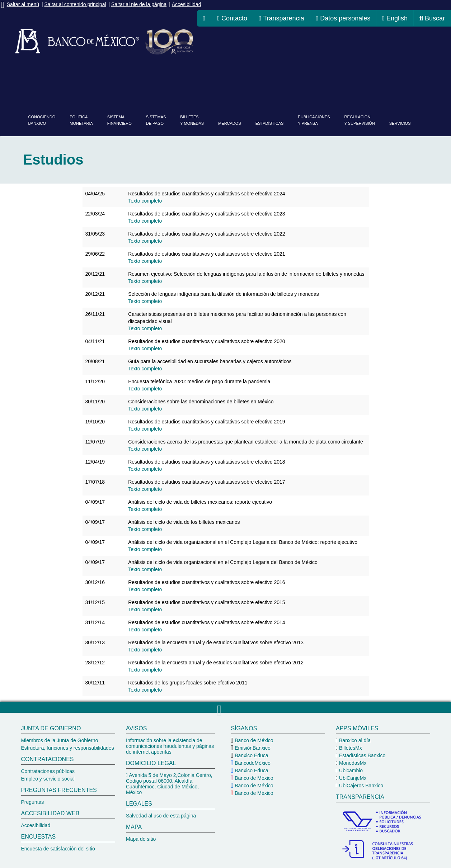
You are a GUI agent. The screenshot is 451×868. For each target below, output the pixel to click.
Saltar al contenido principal (75, 4)
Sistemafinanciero (119, 120)
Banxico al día (354, 740)
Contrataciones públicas (48, 771)
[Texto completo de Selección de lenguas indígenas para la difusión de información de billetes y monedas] (145, 301)
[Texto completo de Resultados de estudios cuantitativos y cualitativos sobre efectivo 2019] (145, 429)
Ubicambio (350, 770)
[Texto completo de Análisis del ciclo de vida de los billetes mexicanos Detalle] (145, 529)
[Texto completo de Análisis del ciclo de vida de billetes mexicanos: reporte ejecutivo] (145, 509)
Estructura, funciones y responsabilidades (68, 748)
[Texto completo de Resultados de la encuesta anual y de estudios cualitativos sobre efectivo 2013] (145, 650)
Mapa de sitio (141, 839)
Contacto (232, 18)
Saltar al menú (23, 4)
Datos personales (343, 18)
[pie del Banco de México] (225, 790)
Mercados (230, 123)
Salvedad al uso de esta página (161, 816)
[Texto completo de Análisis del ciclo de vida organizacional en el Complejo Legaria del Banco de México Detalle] (145, 569)
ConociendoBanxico (42, 120)
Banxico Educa (251, 755)
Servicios (400, 123)
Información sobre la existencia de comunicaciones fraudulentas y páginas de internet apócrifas (170, 746)
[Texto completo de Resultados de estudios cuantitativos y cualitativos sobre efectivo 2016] (145, 589)
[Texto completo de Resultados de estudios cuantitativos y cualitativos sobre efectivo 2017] (145, 489)
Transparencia (282, 18)
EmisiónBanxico (252, 748)
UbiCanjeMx (352, 778)
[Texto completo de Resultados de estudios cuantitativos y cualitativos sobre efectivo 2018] (145, 469)
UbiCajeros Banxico (360, 786)
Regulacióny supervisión (360, 120)
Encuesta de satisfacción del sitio (58, 849)
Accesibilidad (187, 4)
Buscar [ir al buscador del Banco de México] (432, 18)
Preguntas (33, 802)
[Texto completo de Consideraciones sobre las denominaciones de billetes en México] (145, 409)
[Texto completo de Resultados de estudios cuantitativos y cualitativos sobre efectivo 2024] (145, 201)
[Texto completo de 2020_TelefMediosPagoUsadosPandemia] (145, 389)
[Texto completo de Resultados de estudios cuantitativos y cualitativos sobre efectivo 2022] (145, 241)
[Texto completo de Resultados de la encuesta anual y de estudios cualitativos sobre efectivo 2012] (145, 670)
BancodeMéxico (252, 763)
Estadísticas (270, 123)
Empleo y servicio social (48, 779)
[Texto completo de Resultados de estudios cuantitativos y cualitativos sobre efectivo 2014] (145, 630)
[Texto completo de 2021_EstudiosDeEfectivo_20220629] (145, 261)
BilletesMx (350, 748)
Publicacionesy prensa (314, 120)
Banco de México (253, 740)
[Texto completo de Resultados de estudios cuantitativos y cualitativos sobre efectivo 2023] (145, 221)
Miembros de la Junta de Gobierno (60, 740)
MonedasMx (352, 763)
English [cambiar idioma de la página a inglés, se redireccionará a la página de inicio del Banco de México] (395, 18)
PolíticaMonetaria (81, 120)
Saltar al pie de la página (139, 4)
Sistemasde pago (156, 120)
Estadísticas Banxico (361, 755)
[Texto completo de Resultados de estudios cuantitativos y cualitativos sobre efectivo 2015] (145, 610)
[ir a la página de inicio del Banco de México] (204, 18)
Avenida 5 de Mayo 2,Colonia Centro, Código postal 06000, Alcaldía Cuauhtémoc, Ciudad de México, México (169, 784)
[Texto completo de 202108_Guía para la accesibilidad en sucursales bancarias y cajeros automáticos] (145, 369)
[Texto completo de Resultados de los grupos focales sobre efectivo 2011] (145, 690)
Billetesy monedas (192, 120)
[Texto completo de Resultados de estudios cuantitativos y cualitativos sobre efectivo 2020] (145, 348)
